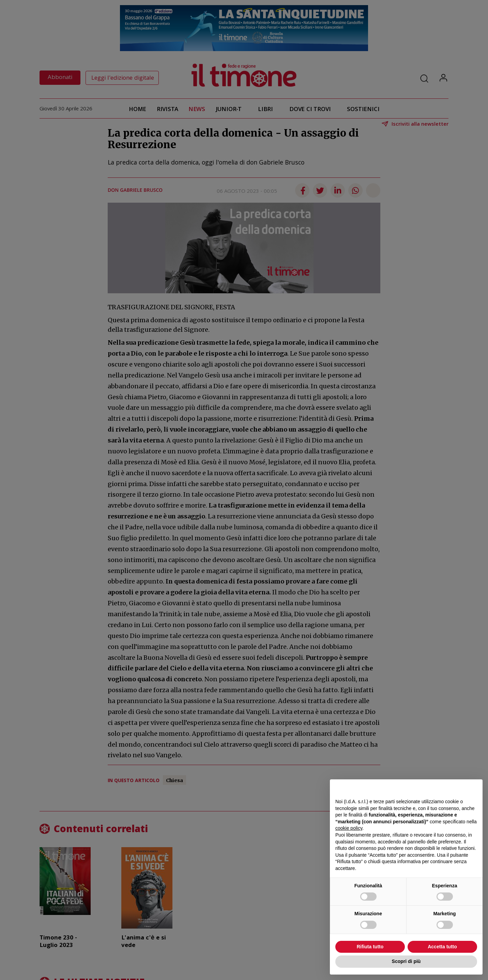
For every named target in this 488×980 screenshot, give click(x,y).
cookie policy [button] (349, 828)
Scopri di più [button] (406, 961)
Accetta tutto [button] (442, 947)
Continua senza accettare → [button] (446, 788)
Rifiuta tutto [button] (370, 947)
